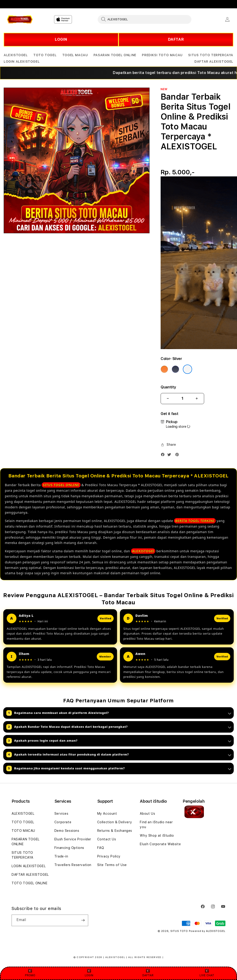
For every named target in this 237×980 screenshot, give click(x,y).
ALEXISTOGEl (143, 551)
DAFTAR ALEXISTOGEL (30, 875)
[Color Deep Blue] (175, 369)
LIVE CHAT (207, 973)
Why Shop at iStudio (157, 836)
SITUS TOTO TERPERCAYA (22, 855)
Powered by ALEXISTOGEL (207, 931)
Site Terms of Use (112, 865)
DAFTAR (176, 39)
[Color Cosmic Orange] (164, 369)
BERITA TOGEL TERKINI (195, 521)
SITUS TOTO (179, 931)
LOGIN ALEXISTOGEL (29, 866)
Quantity (168, 387)
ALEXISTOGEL (23, 814)
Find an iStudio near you (156, 825)
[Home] (20, 19)
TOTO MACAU (23, 831)
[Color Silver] (187, 369)
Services (61, 814)
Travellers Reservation (73, 865)
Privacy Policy (109, 856)
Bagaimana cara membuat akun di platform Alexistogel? (119, 713)
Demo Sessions (67, 831)
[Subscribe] (83, 920)
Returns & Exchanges (115, 831)
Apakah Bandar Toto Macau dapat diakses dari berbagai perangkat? (119, 727)
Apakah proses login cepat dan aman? (119, 741)
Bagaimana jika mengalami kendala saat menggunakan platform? (119, 768)
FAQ (101, 848)
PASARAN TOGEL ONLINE (26, 842)
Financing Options (69, 848)
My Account (107, 814)
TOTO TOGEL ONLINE (30, 883)
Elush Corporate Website (160, 844)
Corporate (63, 822)
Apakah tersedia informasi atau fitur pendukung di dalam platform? (119, 755)
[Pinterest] (178, 456)
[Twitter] (170, 456)
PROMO (30, 973)
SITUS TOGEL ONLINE (61, 485)
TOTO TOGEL (23, 822)
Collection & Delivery (115, 822)
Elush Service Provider (73, 839)
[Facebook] (164, 456)
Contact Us (107, 839)
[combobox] (145, 19)
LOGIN (61, 39)
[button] (16, 55)
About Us (147, 814)
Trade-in (61, 856)
